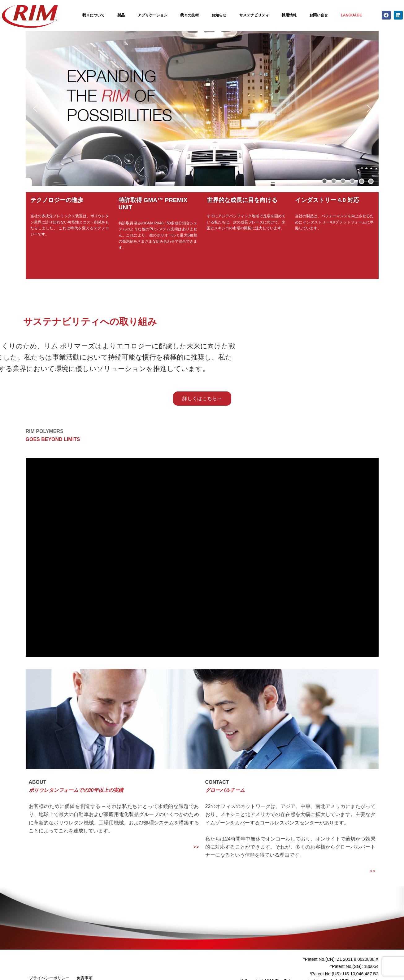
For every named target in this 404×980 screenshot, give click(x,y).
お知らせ (219, 15)
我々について (93, 15)
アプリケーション (153, 15)
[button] (35, 108)
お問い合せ (319, 15)
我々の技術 (189, 15)
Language (352, 15)
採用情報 (289, 15)
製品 (121, 15)
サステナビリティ (254, 15)
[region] (202, 108)
